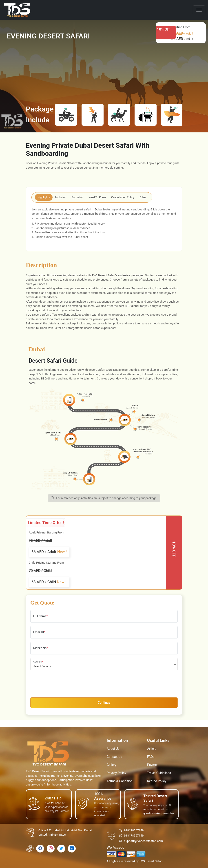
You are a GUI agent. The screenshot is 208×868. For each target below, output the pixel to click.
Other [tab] (143, 197)
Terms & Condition (120, 781)
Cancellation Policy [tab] (123, 197)
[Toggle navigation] (199, 10)
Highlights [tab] (44, 197)
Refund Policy (157, 781)
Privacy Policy (116, 773)
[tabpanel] (104, 226)
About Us (113, 749)
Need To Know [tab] (97, 197)
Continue (104, 703)
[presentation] (64, 683)
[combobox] (104, 664)
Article (152, 749)
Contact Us (114, 757)
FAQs (151, 757)
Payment (153, 765)
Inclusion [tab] (61, 197)
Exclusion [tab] (77, 197)
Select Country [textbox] (42, 666)
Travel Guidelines (159, 773)
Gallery (112, 765)
